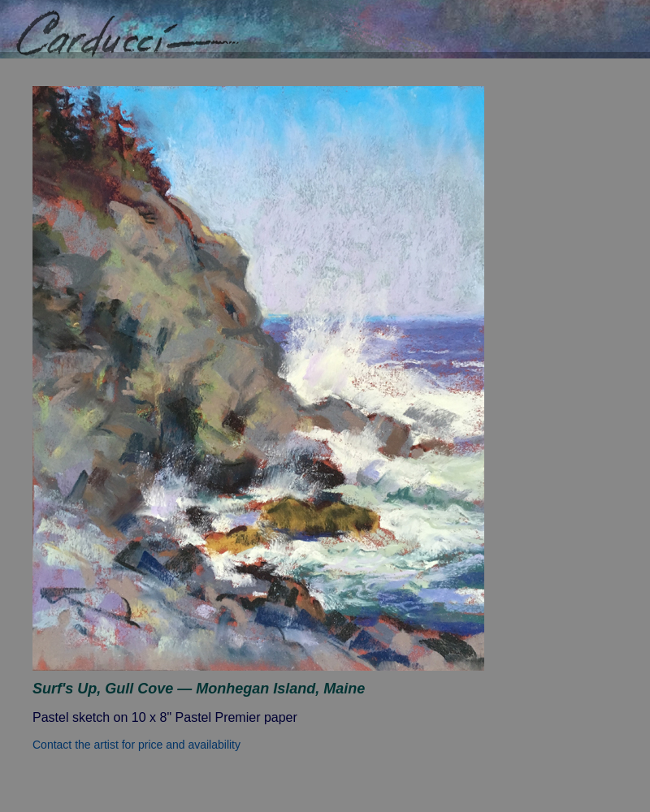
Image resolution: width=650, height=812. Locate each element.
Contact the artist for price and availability (136, 745)
